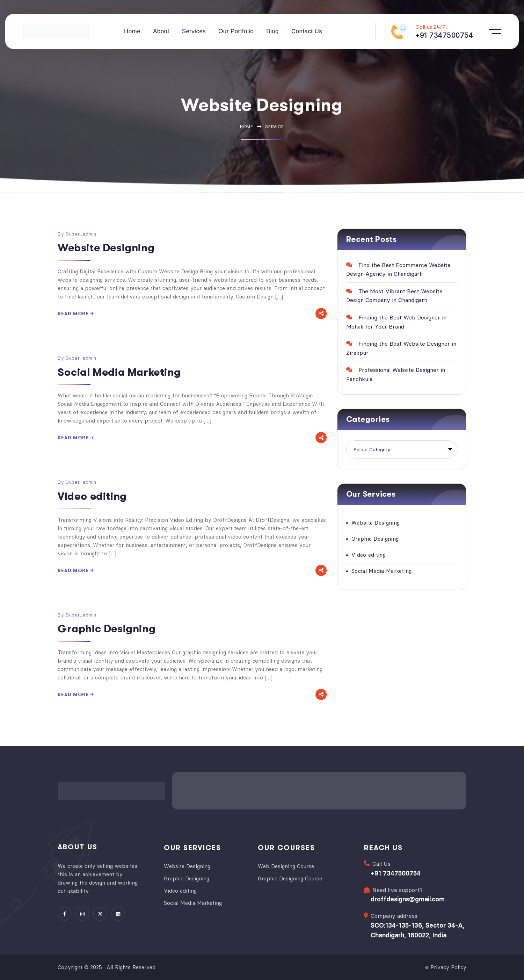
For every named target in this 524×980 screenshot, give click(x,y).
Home (247, 127)
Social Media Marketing (119, 372)
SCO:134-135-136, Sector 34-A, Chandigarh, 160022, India (418, 930)
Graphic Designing (107, 629)
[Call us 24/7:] (399, 31)
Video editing (92, 496)
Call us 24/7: (431, 27)
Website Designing (106, 248)
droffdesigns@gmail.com (408, 899)
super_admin (81, 234)
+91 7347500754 (396, 873)
